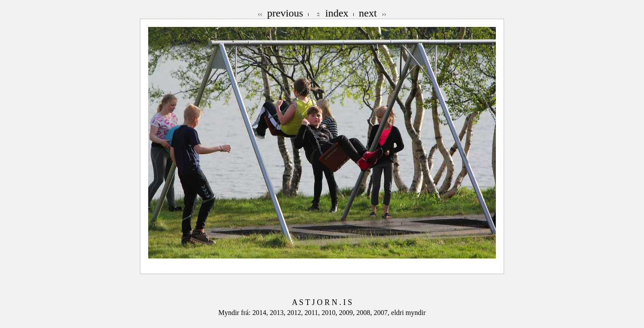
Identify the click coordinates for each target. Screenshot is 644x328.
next (368, 13)
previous (285, 13)
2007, (382, 313)
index (337, 13)
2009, (348, 313)
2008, (365, 313)
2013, (279, 313)
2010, (330, 313)
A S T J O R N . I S (322, 302)
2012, (296, 313)
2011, (313, 313)
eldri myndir (408, 313)
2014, (261, 313)
